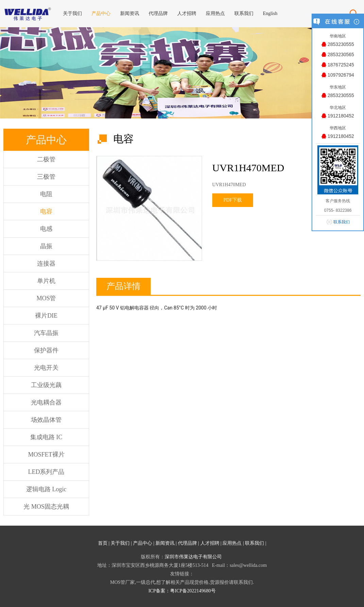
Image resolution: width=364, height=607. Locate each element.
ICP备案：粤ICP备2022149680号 (182, 591)
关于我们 (120, 543)
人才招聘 (210, 543)
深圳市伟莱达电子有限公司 (193, 557)
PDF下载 (233, 200)
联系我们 (254, 543)
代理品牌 (187, 543)
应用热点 (232, 543)
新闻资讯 (165, 543)
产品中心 (143, 543)
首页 (103, 543)
